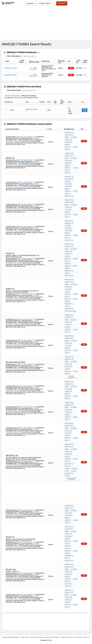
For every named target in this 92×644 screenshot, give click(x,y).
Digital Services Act (67, 637)
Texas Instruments (33, 68)
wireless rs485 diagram (71, 479)
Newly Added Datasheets (11, 637)
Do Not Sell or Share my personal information (45, 637)
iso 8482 (67, 469)
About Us (86, 637)
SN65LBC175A (69, 196)
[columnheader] (11, 61)
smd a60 (75, 469)
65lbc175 (68, 173)
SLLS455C (35, 184)
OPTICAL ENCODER (70, 311)
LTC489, (75, 147)
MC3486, (67, 145)
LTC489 (75, 266)
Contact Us (78, 637)
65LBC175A (68, 584)
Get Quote (85, 110)
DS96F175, (68, 147)
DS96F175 (68, 266)
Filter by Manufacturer (14, 56)
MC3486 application (71, 377)
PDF (71, 68)
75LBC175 (68, 586)
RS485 (67, 137)
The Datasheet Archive (8, 3)
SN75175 (67, 149)
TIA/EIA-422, (18, 141)
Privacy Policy (25, 637)
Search (62, 3)
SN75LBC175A (31, 137)
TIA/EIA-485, (10, 141)
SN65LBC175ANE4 (31, 110)
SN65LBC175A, (21, 137)
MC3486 (67, 268)
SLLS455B (35, 138)
